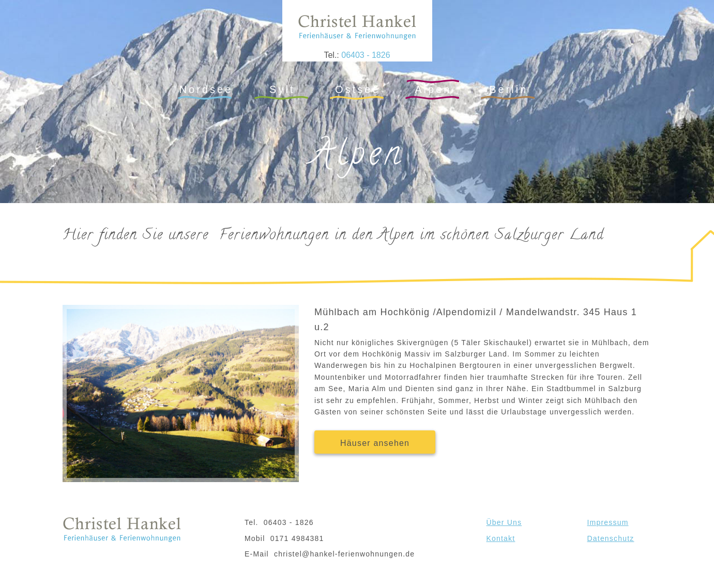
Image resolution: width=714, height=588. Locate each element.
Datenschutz (611, 538)
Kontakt (501, 538)
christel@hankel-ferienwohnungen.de (344, 554)
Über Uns (504, 522)
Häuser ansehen (375, 443)
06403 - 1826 (366, 55)
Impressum (608, 522)
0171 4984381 (297, 538)
